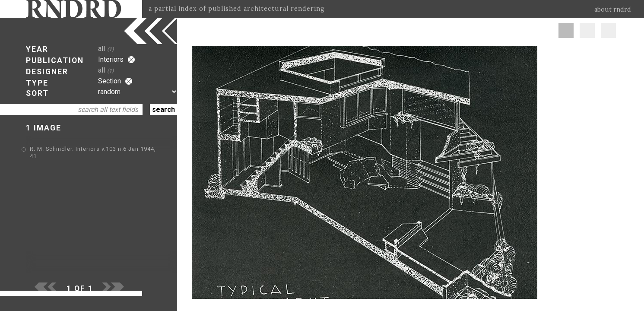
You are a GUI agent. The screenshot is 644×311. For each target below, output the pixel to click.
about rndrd (613, 10)
